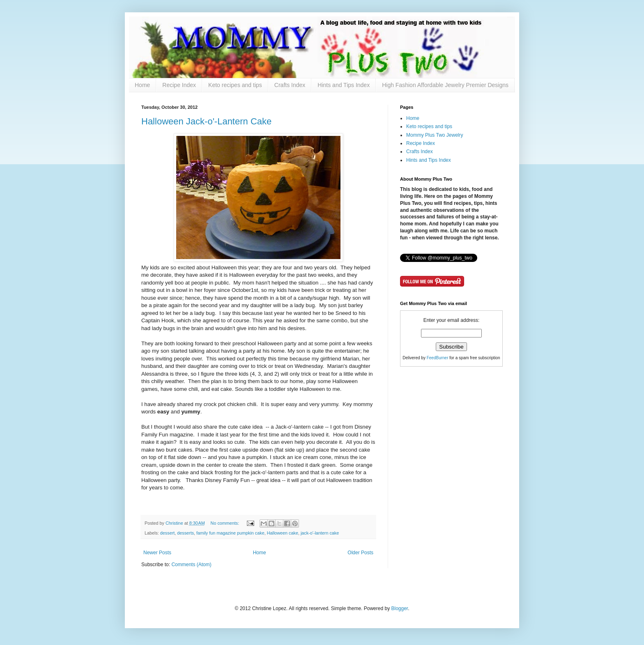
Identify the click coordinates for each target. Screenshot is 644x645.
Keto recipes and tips (235, 85)
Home (142, 85)
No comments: (226, 523)
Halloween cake (283, 533)
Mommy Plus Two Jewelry (435, 135)
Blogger (399, 608)
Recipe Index (179, 85)
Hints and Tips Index (344, 85)
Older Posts (360, 553)
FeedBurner (438, 358)
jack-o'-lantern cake (320, 533)
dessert (167, 533)
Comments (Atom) (191, 565)
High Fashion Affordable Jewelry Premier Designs (445, 85)
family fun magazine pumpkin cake (230, 533)
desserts (185, 533)
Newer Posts (157, 553)
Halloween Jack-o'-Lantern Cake (206, 121)
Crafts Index (290, 85)
